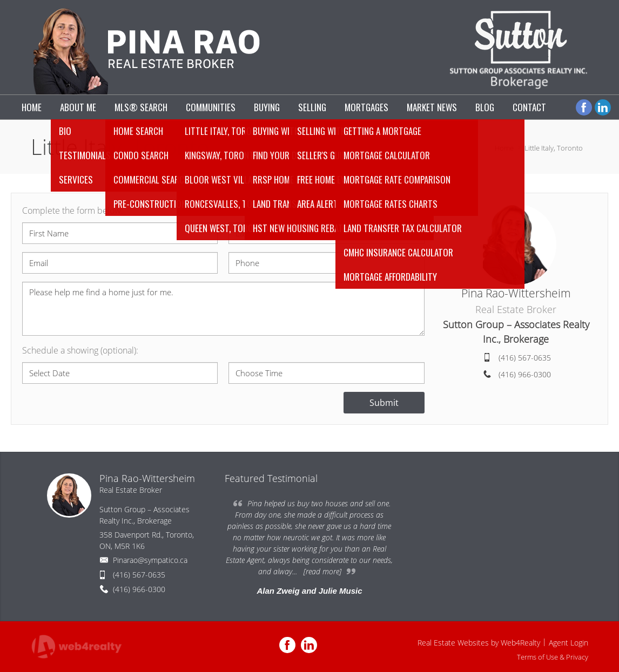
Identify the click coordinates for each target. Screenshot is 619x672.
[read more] (322, 571)
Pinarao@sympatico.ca (150, 560)
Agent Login (568, 643)
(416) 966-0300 (525, 374)
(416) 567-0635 (525, 358)
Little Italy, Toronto (554, 148)
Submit (384, 403)
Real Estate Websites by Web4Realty (479, 643)
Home (504, 148)
